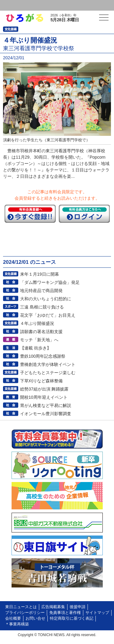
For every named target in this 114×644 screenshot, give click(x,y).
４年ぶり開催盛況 (37, 323)
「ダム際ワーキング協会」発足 (50, 282)
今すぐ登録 (30, 214)
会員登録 (47, 5)
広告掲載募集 (53, 607)
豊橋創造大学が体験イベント (48, 364)
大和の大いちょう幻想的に (46, 299)
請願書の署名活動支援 (41, 332)
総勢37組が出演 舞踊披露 (44, 389)
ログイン (17, 5)
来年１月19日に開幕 (40, 274)
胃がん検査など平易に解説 (46, 405)
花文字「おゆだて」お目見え (48, 315)
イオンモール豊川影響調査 (46, 414)
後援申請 (78, 607)
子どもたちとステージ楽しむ (48, 373)
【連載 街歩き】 (36, 348)
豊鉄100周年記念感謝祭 (43, 356)
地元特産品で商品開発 (41, 291)
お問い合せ (35, 618)
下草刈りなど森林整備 (41, 381)
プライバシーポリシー (25, 613)
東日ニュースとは (21, 607)
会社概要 (13, 618)
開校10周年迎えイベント (44, 397)
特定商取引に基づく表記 (72, 618)
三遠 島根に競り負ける (42, 307)
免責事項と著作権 (65, 613)
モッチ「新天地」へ (39, 340)
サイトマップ (97, 613)
